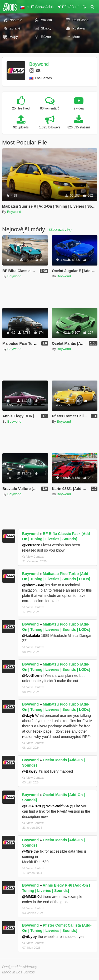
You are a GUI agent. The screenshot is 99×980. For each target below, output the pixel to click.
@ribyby (29, 937)
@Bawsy (30, 771)
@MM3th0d (32, 897)
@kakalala (31, 636)
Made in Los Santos (18, 972)
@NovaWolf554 (55, 806)
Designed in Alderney (20, 967)
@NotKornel (33, 676)
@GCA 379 (32, 806)
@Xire (75, 806)
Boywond (39, 64)
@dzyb (28, 716)
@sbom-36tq (33, 585)
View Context (33, 557)
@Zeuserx (31, 545)
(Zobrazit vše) (61, 229)
